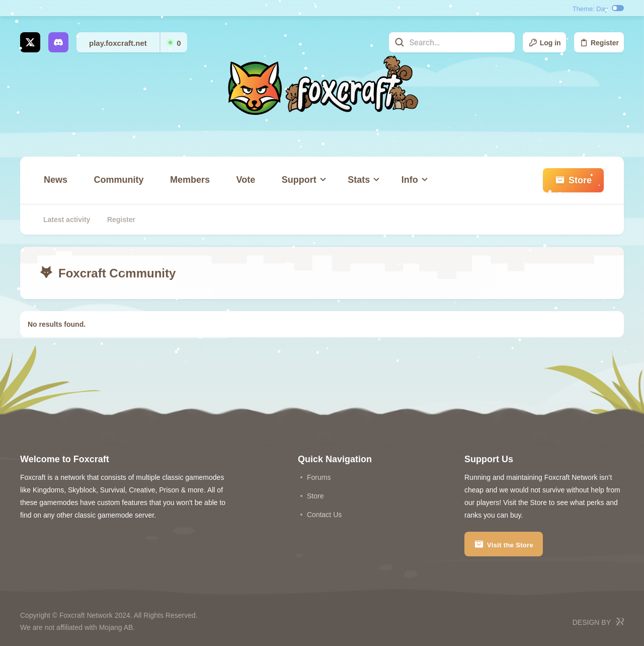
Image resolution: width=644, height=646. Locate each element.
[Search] (452, 42)
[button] (302, 180)
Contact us (324, 515)
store (315, 496)
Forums (319, 477)
